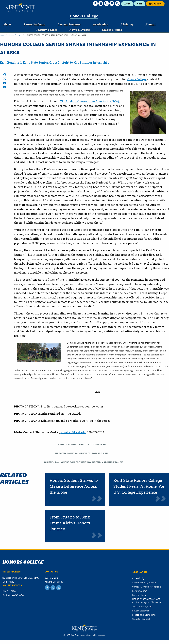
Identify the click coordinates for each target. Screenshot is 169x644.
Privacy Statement (141, 610)
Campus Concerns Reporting (146, 587)
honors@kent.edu (54, 582)
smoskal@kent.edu (73, 432)
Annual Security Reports (144, 582)
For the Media (139, 595)
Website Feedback (141, 619)
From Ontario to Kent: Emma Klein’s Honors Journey (70, 523)
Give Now (155, 4)
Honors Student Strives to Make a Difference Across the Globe (74, 486)
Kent (2, 35)
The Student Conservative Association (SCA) (89, 101)
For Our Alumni (140, 591)
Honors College (84, 16)
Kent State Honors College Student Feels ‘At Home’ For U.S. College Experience (139, 486)
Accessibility (138, 578)
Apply (127, 4)
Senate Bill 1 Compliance (144, 615)
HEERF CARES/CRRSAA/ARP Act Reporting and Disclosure (147, 600)
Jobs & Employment (142, 606)
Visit (140, 4)
